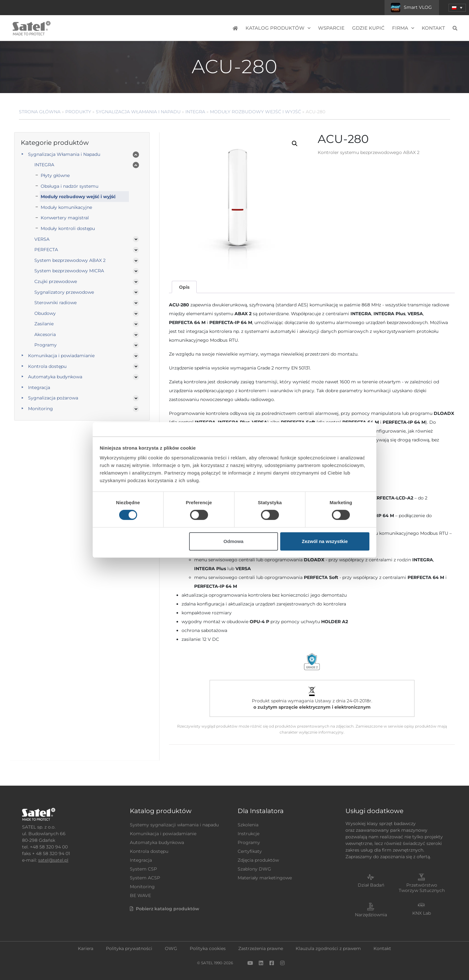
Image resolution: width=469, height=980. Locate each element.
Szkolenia (248, 825)
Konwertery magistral (65, 218)
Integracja (39, 387)
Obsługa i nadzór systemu (69, 186)
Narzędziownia (371, 915)
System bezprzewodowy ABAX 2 (70, 260)
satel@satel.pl (53, 860)
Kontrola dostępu (47, 366)
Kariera (86, 948)
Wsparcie (331, 28)
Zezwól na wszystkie (325, 541)
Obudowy (45, 313)
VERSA (42, 239)
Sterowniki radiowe (55, 303)
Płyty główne (55, 175)
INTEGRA (195, 112)
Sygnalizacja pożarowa (53, 398)
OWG (171, 948)
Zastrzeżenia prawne (261, 948)
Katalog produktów (278, 28)
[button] (295, 144)
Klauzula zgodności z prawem (328, 948)
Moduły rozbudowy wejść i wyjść (255, 112)
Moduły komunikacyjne (66, 207)
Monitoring (41, 409)
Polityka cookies (208, 948)
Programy (46, 345)
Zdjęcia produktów (258, 860)
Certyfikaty (250, 851)
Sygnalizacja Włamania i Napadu (138, 112)
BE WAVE (140, 895)
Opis (184, 287)
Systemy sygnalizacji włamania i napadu (174, 825)
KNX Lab (422, 913)
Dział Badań (371, 885)
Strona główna (40, 112)
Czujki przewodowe (56, 281)
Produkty (78, 112)
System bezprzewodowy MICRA (69, 271)
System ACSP (145, 878)
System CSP (143, 869)
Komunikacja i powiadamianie (61, 356)
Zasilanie (44, 324)
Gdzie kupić (368, 28)
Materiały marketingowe (265, 878)
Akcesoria (45, 334)
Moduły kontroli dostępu (68, 228)
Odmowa (233, 541)
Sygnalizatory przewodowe (64, 292)
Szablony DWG (254, 869)
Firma (403, 28)
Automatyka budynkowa (55, 377)
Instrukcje (249, 834)
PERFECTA (46, 250)
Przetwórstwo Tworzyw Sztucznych (422, 888)
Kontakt (433, 28)
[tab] (184, 287)
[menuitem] (457, 8)
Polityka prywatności (129, 948)
